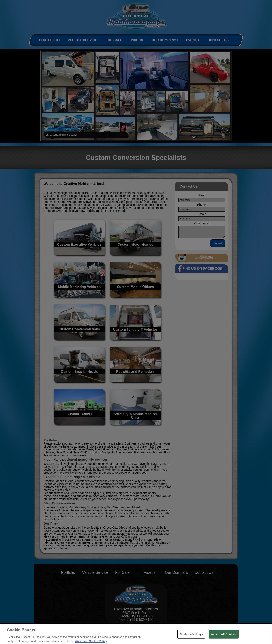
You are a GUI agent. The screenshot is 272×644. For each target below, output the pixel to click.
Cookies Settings (191, 636)
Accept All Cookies (224, 636)
